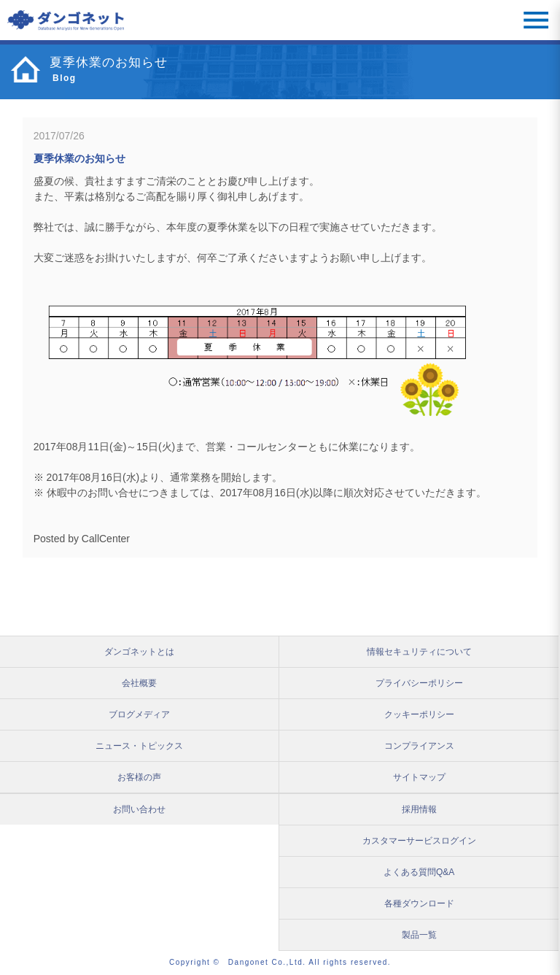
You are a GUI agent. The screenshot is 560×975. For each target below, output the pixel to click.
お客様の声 (139, 777)
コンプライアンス (419, 746)
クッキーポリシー (419, 714)
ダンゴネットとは (139, 652)
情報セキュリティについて (419, 652)
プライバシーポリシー (419, 683)
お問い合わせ (139, 809)
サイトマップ (419, 777)
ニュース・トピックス (139, 746)
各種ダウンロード (419, 903)
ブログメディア (139, 714)
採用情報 (419, 809)
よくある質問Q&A (419, 872)
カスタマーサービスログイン (419, 841)
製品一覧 (419, 935)
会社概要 (139, 683)
